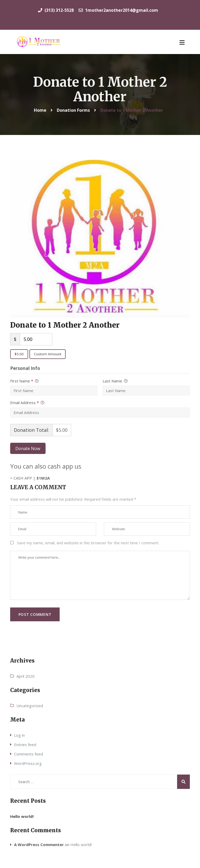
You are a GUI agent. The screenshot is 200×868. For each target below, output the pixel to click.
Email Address (27, 403)
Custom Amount (48, 354)
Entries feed (25, 745)
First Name (24, 381)
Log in (19, 735)
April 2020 (26, 676)
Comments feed (29, 754)
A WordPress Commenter (39, 845)
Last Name (115, 381)
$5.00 (19, 354)
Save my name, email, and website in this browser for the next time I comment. (88, 543)
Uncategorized (30, 706)
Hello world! (22, 816)
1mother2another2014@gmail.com (118, 10)
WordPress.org (28, 763)
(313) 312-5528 (56, 10)
